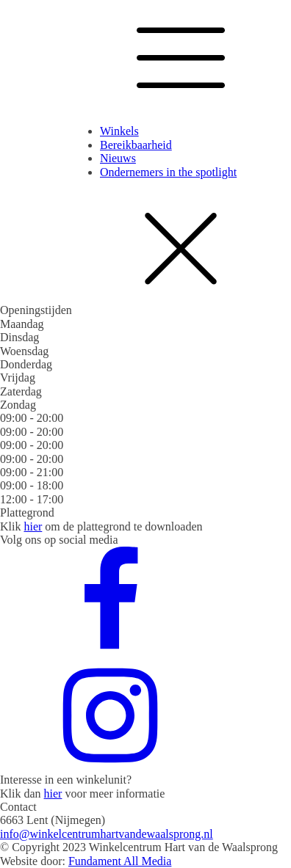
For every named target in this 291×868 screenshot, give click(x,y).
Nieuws (118, 158)
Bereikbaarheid (136, 145)
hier (33, 526)
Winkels (119, 131)
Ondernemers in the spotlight (168, 172)
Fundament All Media (120, 861)
